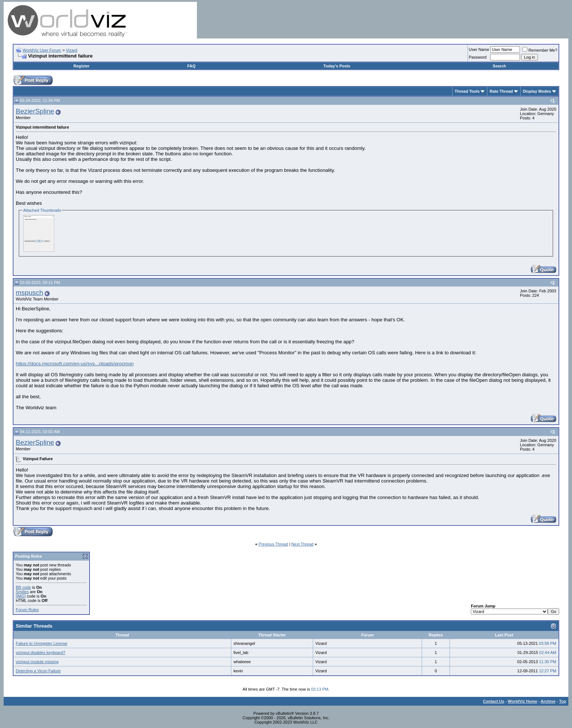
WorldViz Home (522, 701)
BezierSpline (35, 111)
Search (500, 66)
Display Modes (537, 91)
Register (81, 66)
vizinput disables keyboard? (41, 653)
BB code (23, 587)
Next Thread (302, 544)
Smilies (22, 592)
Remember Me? (540, 50)
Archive (548, 701)
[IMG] (21, 596)
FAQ (192, 66)
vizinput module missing (37, 662)
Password (478, 57)
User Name (479, 49)
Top (563, 701)
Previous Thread (273, 544)
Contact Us (494, 701)
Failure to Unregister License (42, 643)
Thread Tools (467, 91)
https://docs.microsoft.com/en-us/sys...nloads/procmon (75, 364)
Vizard (72, 50)
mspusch (30, 293)
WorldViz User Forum (42, 50)
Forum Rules (27, 610)
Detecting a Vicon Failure (38, 671)
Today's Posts (337, 66)
